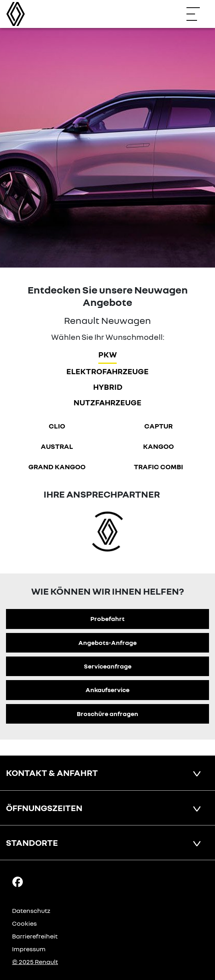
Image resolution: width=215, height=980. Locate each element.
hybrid (108, 387)
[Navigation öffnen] (197, 14)
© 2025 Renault (35, 962)
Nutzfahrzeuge (107, 402)
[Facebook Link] (18, 881)
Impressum (29, 949)
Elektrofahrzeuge (107, 371)
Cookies (24, 923)
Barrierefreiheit (35, 936)
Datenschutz (31, 911)
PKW (107, 354)
